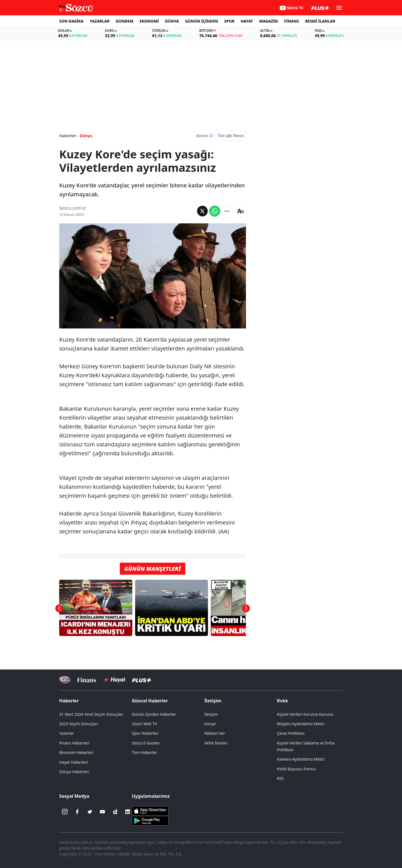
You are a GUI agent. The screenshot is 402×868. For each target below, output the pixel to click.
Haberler (69, 701)
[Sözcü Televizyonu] (65, 680)
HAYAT (247, 21)
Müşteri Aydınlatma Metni (301, 724)
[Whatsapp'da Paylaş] (215, 211)
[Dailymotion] (115, 812)
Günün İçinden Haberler (154, 714)
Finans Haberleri (74, 743)
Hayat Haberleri (74, 762)
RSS (280, 778)
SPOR (229, 21)
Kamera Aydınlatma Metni (301, 759)
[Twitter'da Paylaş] (202, 211)
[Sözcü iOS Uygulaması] (150, 811)
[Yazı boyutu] (240, 211)
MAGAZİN (268, 21)
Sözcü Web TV (144, 724)
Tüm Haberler (144, 752)
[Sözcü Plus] (142, 680)
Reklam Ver (215, 733)
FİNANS (292, 21)
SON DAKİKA (71, 21)
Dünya (86, 136)
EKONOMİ (149, 21)
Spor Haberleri (145, 733)
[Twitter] (90, 812)
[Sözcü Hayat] (114, 680)
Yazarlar (67, 733)
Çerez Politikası (291, 733)
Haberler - (69, 136)
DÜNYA (172, 21)
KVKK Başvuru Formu (296, 769)
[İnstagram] (65, 812)
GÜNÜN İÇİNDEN (202, 21)
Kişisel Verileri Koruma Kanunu (305, 714)
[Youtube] (102, 812)
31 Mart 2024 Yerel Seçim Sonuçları (91, 714)
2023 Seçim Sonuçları (79, 724)
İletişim (213, 701)
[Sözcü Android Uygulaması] (150, 820)
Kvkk (283, 701)
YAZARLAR (100, 21)
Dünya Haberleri (74, 772)
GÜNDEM (125, 21)
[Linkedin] (128, 812)
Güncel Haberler (150, 701)
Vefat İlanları (216, 743)
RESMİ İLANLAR (320, 21)
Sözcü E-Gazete (146, 743)
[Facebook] (77, 812)
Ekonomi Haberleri (76, 752)
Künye (210, 724)
